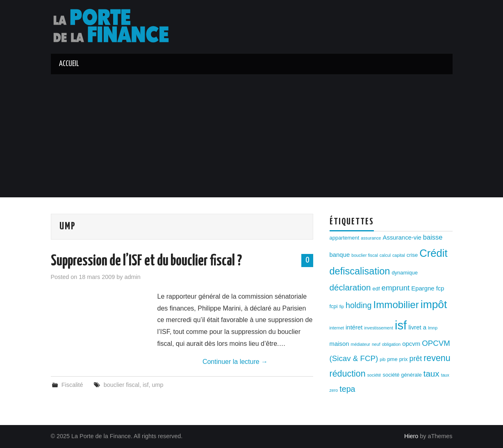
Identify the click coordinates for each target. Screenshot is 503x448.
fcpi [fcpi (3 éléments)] (334, 306)
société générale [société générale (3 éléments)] (402, 375)
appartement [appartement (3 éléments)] (345, 238)
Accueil (69, 64)
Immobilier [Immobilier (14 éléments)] (396, 305)
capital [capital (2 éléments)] (399, 255)
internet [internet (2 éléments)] (337, 328)
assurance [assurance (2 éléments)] (371, 238)
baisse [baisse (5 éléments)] (433, 237)
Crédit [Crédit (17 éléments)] (433, 253)
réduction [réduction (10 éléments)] (348, 374)
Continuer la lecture (235, 362)
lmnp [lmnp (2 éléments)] (433, 328)
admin (133, 277)
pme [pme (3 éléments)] (392, 359)
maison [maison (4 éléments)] (339, 344)
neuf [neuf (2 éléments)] (376, 344)
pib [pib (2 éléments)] (382, 359)
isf (146, 385)
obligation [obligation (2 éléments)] (391, 344)
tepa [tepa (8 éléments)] (347, 389)
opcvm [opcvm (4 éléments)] (411, 344)
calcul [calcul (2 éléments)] (385, 255)
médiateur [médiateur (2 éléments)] (361, 344)
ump (157, 385)
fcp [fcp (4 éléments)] (440, 288)
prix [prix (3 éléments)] (404, 359)
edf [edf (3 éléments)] (376, 289)
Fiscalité (72, 385)
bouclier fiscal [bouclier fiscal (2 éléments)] (365, 255)
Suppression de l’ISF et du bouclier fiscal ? (146, 261)
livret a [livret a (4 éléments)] (417, 327)
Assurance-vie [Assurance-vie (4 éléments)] (402, 238)
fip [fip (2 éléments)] (342, 306)
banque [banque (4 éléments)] (340, 255)
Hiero (411, 436)
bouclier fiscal (122, 385)
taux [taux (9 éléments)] (431, 374)
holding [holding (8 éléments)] (359, 305)
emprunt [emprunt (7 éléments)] (396, 288)
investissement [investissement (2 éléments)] (378, 328)
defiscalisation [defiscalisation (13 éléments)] (360, 271)
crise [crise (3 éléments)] (412, 255)
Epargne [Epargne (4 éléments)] (423, 288)
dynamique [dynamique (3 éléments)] (404, 273)
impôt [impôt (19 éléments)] (434, 304)
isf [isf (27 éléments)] (401, 325)
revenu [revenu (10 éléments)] (437, 358)
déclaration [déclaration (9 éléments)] (350, 287)
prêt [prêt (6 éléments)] (416, 359)
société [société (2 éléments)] (374, 375)
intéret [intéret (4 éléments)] (354, 327)
